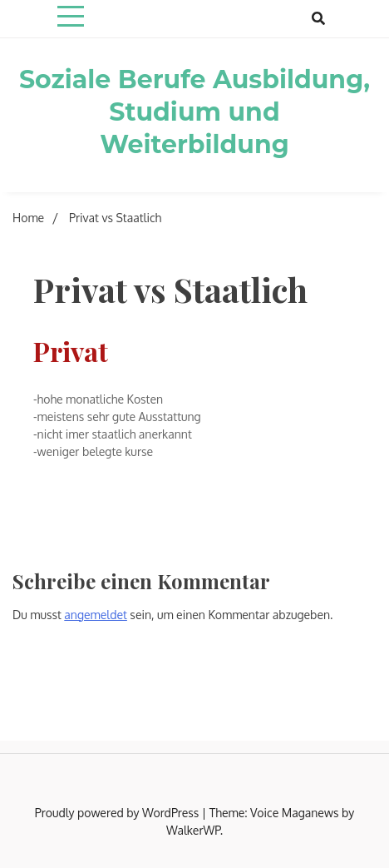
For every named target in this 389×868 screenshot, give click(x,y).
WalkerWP (193, 830)
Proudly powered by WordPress (118, 813)
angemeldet (96, 615)
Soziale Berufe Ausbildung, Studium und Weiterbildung (194, 112)
